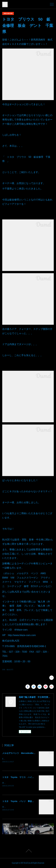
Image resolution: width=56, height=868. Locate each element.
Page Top (28, 851)
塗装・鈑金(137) (8, 670)
